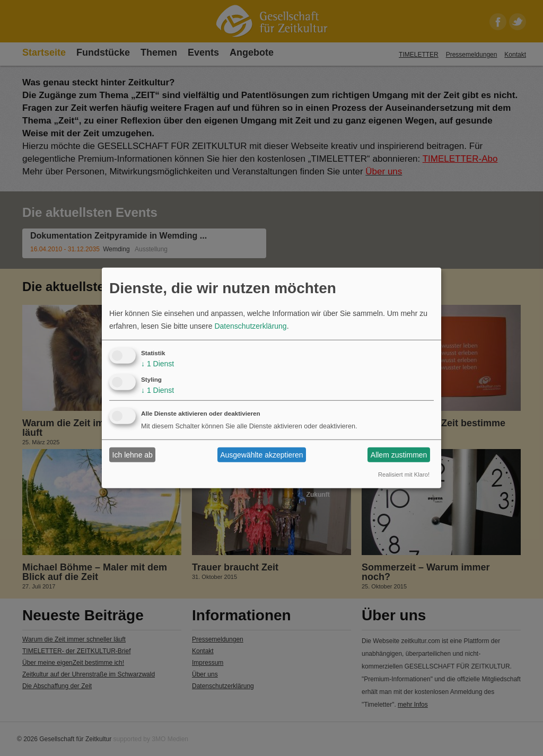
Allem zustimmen (399, 455)
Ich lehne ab (133, 455)
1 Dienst (157, 364)
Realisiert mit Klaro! (404, 474)
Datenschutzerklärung (250, 326)
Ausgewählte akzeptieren (261, 455)
